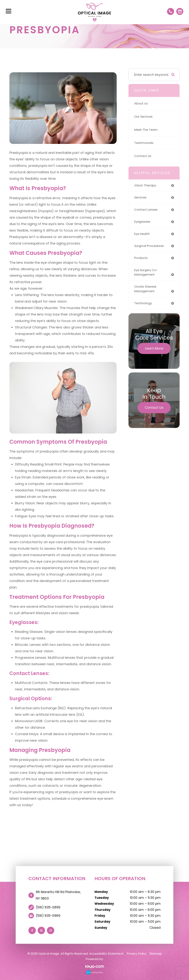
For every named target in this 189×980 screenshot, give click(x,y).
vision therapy (146, 185)
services (141, 198)
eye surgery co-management (147, 274)
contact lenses (147, 210)
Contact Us (143, 156)
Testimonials (144, 143)
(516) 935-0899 (48, 907)
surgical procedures (150, 247)
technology (144, 306)
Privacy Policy (137, 954)
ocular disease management (146, 291)
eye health (143, 235)
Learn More (154, 351)
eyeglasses (143, 222)
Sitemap (156, 954)
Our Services (144, 117)
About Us (141, 104)
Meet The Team (147, 130)
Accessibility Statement (106, 954)
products (141, 259)
